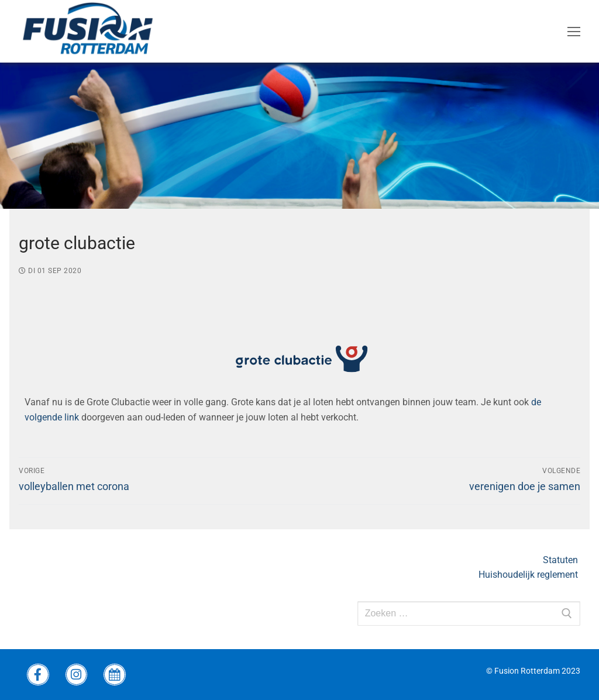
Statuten (562, 560)
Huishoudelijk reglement (529, 575)
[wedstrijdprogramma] (115, 675)
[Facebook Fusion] (38, 675)
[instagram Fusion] (77, 675)
